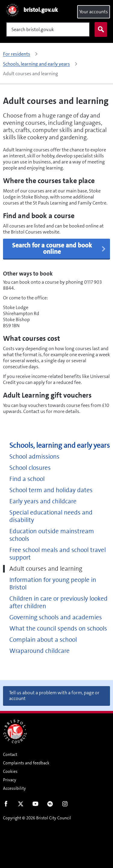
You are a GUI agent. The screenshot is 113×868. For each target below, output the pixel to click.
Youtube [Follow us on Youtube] (35, 805)
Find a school (27, 479)
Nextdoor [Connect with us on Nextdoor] (50, 805)
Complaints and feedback (26, 763)
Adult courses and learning (46, 569)
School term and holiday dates (51, 490)
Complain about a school (43, 640)
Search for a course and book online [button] (59, 248)
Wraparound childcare (39, 651)
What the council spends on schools (58, 629)
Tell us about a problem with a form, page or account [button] (54, 695)
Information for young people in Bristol (53, 584)
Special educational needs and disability (51, 516)
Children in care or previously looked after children (58, 602)
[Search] (48, 29)
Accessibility (14, 788)
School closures (30, 468)
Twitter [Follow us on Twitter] (21, 805)
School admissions (34, 457)
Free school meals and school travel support (58, 554)
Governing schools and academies (56, 617)
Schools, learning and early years (60, 445)
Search (99, 30)
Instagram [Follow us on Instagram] (65, 805)
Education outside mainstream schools (52, 535)
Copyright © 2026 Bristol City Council (37, 818)
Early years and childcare (43, 501)
